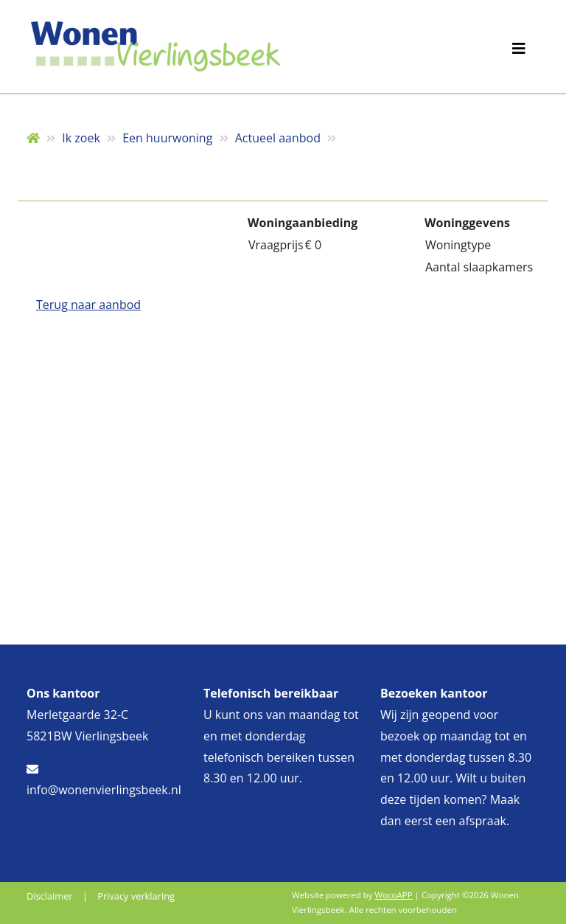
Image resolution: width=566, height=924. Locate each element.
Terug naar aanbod (88, 305)
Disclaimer (50, 896)
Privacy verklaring (136, 896)
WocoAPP (393, 895)
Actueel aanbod (278, 138)
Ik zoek (81, 138)
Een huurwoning (167, 138)
